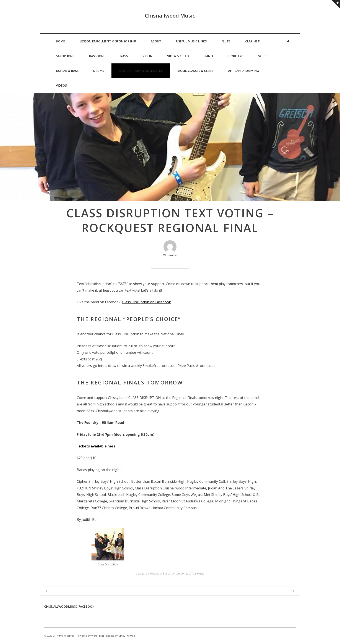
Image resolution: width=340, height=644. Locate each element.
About (156, 41)
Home (60, 41)
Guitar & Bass (67, 71)
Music (201, 574)
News (152, 574)
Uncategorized (181, 574)
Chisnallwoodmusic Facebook (69, 606)
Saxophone (65, 56)
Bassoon (96, 56)
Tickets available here (96, 446)
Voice (263, 56)
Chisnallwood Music (170, 15)
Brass (123, 56)
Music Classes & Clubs (195, 71)
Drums (99, 71)
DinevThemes (127, 636)
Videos (61, 85)
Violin (147, 56)
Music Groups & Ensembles (141, 71)
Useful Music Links (191, 41)
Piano (208, 56)
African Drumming (244, 71)
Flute (226, 41)
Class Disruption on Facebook (147, 302)
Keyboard (236, 56)
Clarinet (253, 41)
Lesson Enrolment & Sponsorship (108, 41)
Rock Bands (163, 574)
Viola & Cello (178, 56)
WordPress (98, 636)
